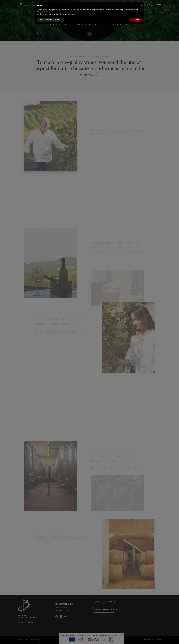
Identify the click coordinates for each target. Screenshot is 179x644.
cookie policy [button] (45, 12)
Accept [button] (136, 20)
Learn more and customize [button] (50, 20)
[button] (141, 5)
